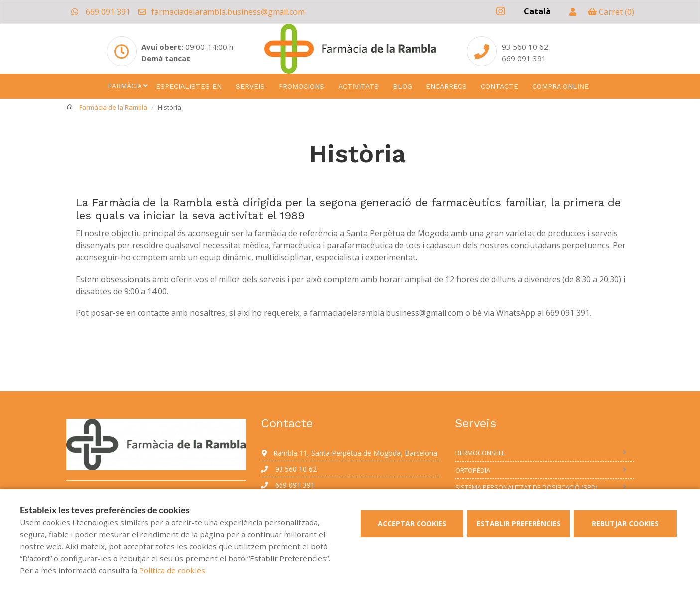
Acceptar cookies (412, 523)
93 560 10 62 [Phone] (525, 47)
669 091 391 (101, 12)
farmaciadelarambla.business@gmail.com (221, 12)
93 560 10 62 (289, 469)
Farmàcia (125, 86)
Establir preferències (519, 523)
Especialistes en (189, 86)
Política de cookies (172, 570)
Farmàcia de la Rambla (113, 107)
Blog (402, 86)
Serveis (250, 86)
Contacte (499, 86)
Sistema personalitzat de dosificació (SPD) (526, 487)
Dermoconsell (480, 453)
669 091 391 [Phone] (524, 58)
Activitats (358, 86)
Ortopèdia (473, 470)
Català (537, 11)
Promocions (301, 86)
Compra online (560, 86)
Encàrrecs (446, 86)
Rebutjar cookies (625, 523)
